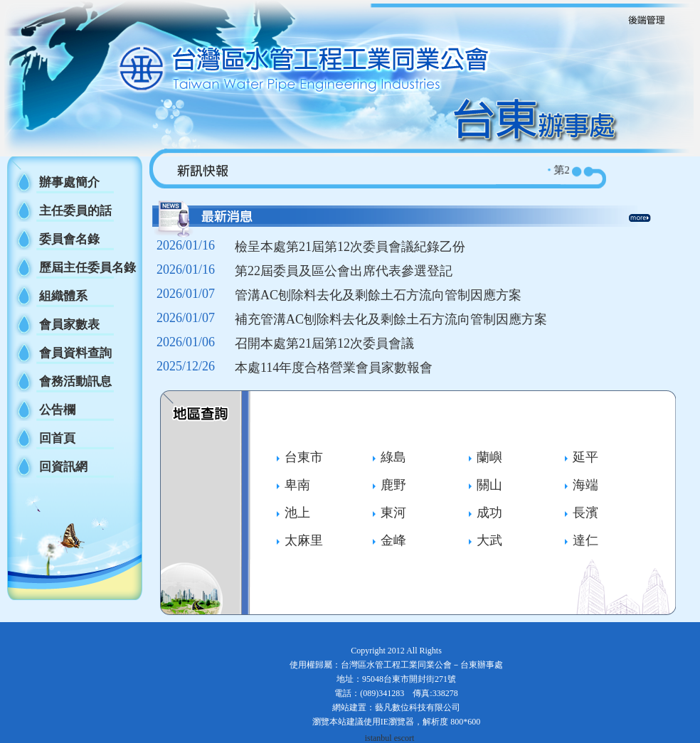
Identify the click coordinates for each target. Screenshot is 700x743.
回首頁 (57, 438)
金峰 (393, 540)
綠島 (393, 457)
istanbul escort (390, 738)
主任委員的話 (75, 211)
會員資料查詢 (75, 353)
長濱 (585, 513)
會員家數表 (69, 325)
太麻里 (304, 540)
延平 (585, 457)
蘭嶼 (489, 457)
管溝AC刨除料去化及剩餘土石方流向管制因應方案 (378, 295)
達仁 (585, 540)
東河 (393, 513)
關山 (489, 485)
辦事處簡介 (69, 182)
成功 (489, 513)
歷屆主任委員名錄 (87, 268)
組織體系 (63, 296)
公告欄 (57, 410)
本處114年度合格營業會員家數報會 (334, 368)
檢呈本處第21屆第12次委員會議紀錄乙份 (350, 247)
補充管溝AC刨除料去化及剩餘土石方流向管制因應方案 (391, 319)
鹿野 (393, 485)
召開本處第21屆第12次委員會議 (324, 343)
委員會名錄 (69, 239)
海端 (585, 485)
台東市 (304, 457)
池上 (297, 513)
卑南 (297, 485)
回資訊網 (63, 467)
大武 (489, 540)
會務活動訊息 (75, 381)
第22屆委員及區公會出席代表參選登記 (344, 271)
